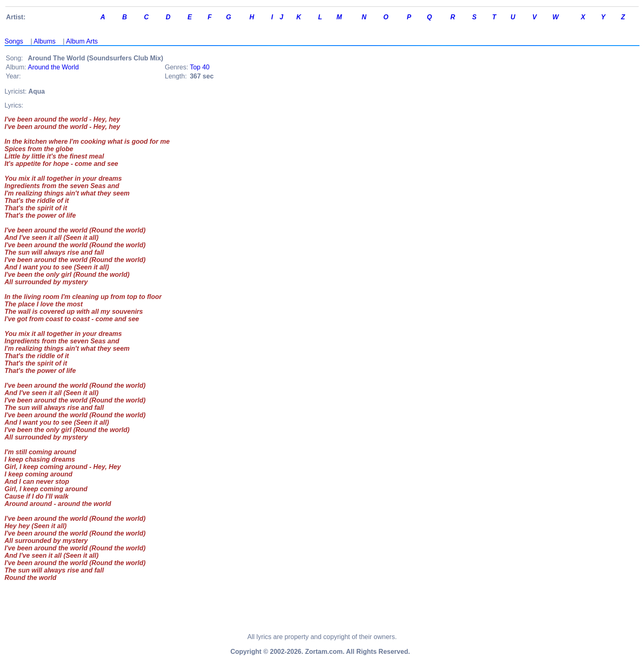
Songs (14, 41)
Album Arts (82, 41)
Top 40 (200, 67)
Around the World (53, 67)
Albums (45, 41)
